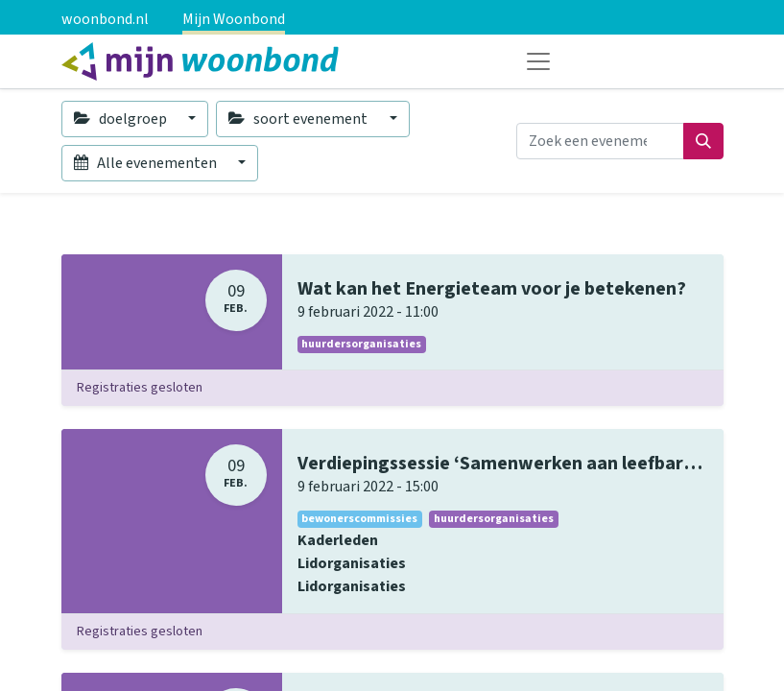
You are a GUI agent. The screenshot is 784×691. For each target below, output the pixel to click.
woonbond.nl (105, 19)
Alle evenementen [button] (147, 163)
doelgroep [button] (122, 119)
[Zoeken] (703, 141)
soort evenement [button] (299, 119)
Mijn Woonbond (234, 19)
